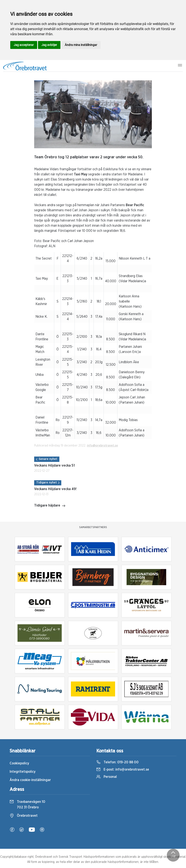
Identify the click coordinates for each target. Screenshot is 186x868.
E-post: (123, 770)
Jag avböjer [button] (49, 45)
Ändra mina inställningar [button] (81, 45)
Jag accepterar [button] (24, 45)
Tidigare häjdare (50, 506)
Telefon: (117, 762)
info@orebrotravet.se (102, 446)
